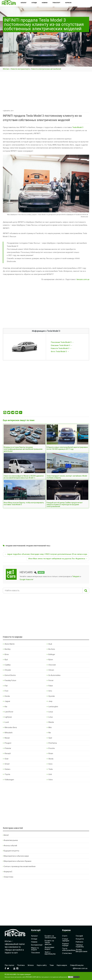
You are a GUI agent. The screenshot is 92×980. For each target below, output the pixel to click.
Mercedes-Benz (10, 727)
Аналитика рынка (10, 840)
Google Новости (26, 579)
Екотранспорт (37, 945)
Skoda (50, 759)
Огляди (34, 939)
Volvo (50, 780)
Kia (5, 707)
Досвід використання (81, 951)
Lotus (50, 717)
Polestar (7, 748)
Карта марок (62, 965)
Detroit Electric (9, 675)
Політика (21, 965)
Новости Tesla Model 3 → (61, 348)
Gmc (49, 691)
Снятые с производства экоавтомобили (19, 866)
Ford (6, 691)
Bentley (7, 649)
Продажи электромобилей (16, 546)
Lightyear (7, 717)
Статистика (67, 953)
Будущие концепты (11, 851)
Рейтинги (79, 942)
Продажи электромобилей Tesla (38, 546)
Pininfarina (52, 743)
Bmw (6, 654)
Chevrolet (51, 665)
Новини (34, 942)
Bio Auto (51, 649)
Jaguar (7, 701)
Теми (52, 965)
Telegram (76, 576)
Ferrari (50, 680)
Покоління (35, 953)
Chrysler (7, 670)
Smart (6, 764)
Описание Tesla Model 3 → (62, 345)
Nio (49, 733)
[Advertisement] (46, 92)
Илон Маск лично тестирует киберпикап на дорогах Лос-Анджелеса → (58, 559)
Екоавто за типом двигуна (49, 942)
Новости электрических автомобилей (46, 69)
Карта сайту (42, 965)
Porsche (51, 748)
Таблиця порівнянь (80, 946)
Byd (5, 660)
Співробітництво (77, 965)
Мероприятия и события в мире (16, 856)
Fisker (50, 686)
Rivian (50, 753)
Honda (6, 696)
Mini (49, 727)
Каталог (34, 936)
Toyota (6, 774)
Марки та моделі (35, 949)
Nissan (6, 738)
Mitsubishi (8, 733)
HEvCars (6, 69)
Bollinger (51, 654)
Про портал (9, 965)
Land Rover (8, 712)
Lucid (6, 722)
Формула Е (8, 872)
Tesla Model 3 (78, 127)
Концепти (80, 939)
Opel (49, 738)
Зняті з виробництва (50, 953)
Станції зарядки (66, 940)
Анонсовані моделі (49, 948)
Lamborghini (52, 707)
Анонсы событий (10, 846)
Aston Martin (9, 644)
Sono (50, 764)
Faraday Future (10, 680)
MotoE (6, 835)
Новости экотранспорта (20, 69)
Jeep (49, 701)
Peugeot (7, 743)
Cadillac (7, 665)
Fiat (5, 686)
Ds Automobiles (54, 675)
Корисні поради (65, 945)
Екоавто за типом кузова (50, 937)
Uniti (49, 774)
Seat (6, 759)
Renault (7, 753)
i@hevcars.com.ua (80, 968)
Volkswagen (8, 780)
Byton (50, 660)
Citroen (50, 670)
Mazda (50, 722)
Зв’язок (31, 965)
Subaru (7, 769)
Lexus (50, 712)
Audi (49, 644)
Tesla (50, 769)
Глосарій (79, 936)
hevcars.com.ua (83, 279)
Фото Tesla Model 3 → (60, 351)
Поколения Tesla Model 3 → (62, 342)
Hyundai (51, 696)
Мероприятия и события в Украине (17, 861)
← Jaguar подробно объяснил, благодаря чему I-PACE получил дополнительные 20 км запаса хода (46, 554)
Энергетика (8, 877)
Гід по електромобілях (69, 949)
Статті (65, 936)
